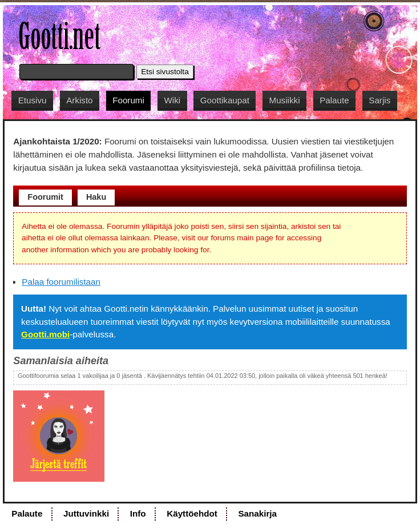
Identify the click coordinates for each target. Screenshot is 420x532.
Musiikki (285, 100)
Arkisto (79, 100)
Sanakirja (257, 513)
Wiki (172, 100)
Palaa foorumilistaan (61, 282)
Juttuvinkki (86, 513)
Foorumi (128, 100)
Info (138, 513)
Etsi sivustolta (165, 72)
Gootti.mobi (45, 334)
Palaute (334, 100)
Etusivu (33, 100)
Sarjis (379, 100)
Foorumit (45, 197)
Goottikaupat (225, 100)
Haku (96, 197)
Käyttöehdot (192, 513)
